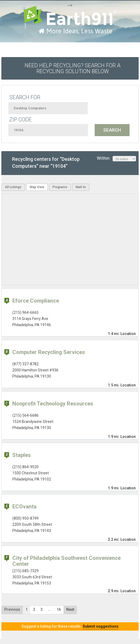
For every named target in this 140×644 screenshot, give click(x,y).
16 (59, 609)
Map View (37, 187)
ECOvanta (24, 507)
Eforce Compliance (36, 301)
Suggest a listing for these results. (70, 626)
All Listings (13, 187)
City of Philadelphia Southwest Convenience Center (67, 561)
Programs (60, 187)
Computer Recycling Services (49, 352)
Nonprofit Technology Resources (53, 404)
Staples (22, 455)
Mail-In (81, 187)
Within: (116, 158)
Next (70, 609)
